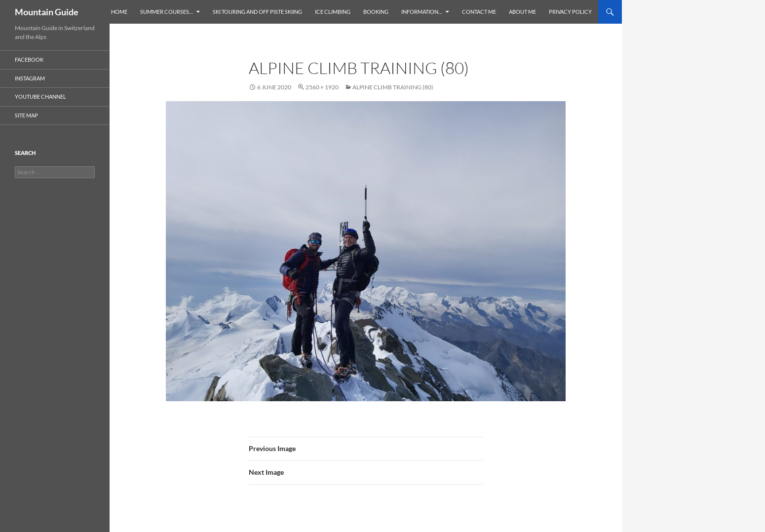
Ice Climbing (333, 12)
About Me (522, 12)
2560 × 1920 (322, 87)
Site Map (26, 115)
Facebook (29, 59)
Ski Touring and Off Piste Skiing (257, 12)
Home (119, 12)
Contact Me (479, 12)
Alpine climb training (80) (393, 87)
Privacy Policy (570, 12)
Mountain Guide (47, 12)
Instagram (30, 78)
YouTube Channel (40, 96)
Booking (376, 12)
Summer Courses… (167, 12)
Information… (422, 12)
